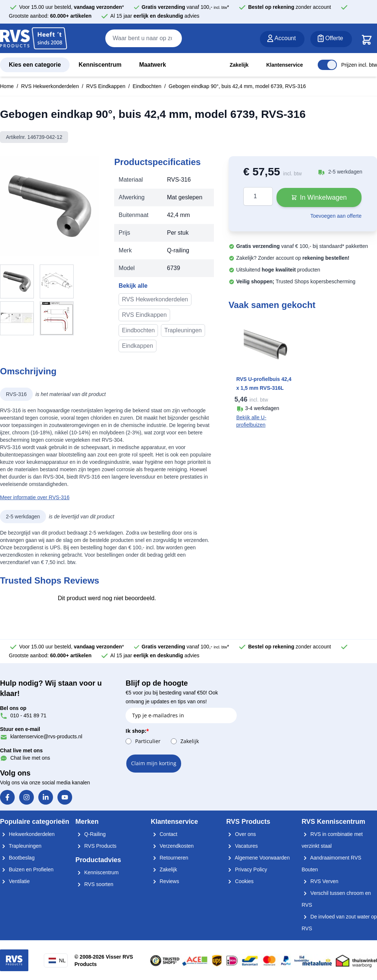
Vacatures (242, 846)
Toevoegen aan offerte (336, 216)
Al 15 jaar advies (155, 16)
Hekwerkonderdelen (27, 834)
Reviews (165, 881)
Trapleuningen (183, 330)
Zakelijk (239, 65)
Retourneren (170, 858)
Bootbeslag (17, 858)
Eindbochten (147, 86)
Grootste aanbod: (50, 16)
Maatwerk (153, 65)
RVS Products (96, 846)
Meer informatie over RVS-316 (35, 497)
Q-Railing (91, 834)
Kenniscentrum (100, 65)
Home (7, 86)
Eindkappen (138, 346)
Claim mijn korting (154, 763)
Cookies (240, 881)
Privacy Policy (246, 869)
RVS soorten (94, 884)
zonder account (290, 7)
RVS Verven (320, 881)
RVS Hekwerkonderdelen (50, 86)
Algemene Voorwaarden (258, 858)
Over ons (241, 834)
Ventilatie (15, 881)
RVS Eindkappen (106, 86)
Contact (164, 834)
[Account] (282, 39)
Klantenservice (285, 65)
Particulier (148, 741)
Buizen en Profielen (27, 869)
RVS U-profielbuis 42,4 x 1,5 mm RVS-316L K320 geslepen (264, 388)
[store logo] (34, 39)
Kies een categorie (35, 65)
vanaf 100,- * (186, 7)
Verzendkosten (172, 846)
